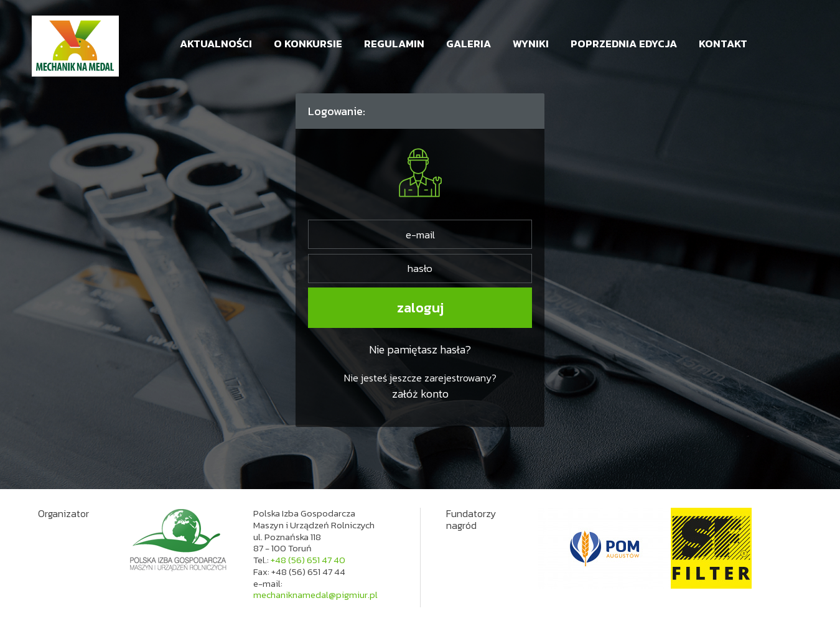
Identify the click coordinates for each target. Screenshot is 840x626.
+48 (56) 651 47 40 (308, 560)
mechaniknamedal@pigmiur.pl (315, 595)
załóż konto (420, 394)
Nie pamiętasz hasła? (420, 349)
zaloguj (420, 308)
